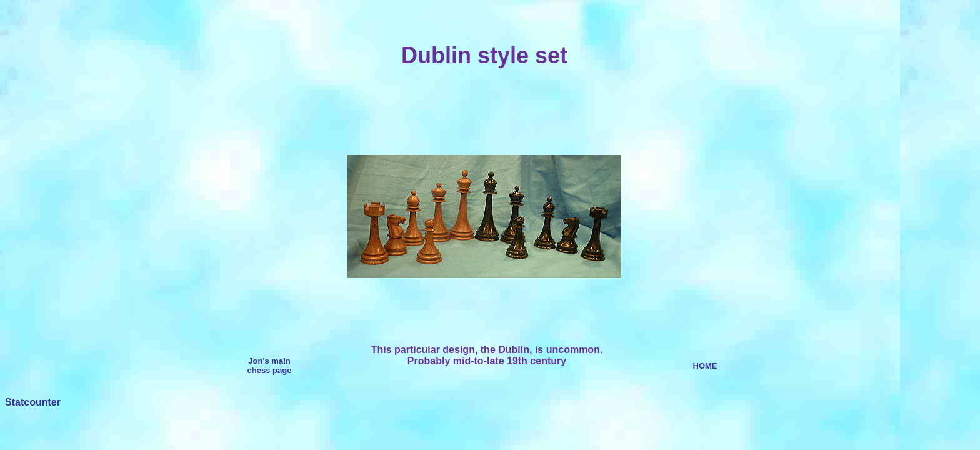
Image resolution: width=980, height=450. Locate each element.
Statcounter (33, 402)
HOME (705, 366)
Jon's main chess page (270, 366)
